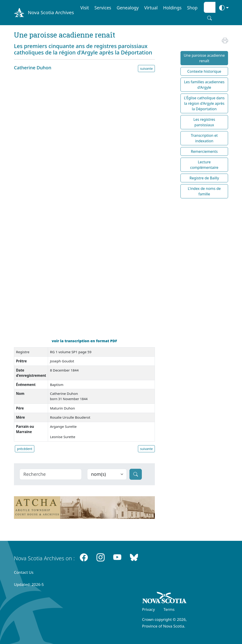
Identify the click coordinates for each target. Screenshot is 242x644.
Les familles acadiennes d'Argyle (204, 85)
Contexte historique (204, 71)
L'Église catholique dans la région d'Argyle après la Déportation (204, 103)
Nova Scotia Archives (51, 12)
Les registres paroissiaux (204, 122)
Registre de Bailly (204, 178)
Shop (192, 8)
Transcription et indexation (204, 138)
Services (103, 8)
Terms (169, 609)
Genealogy (128, 8)
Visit (85, 8)
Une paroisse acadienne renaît (204, 58)
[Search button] (210, 18)
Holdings (172, 8)
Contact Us (24, 572)
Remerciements (204, 151)
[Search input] (210, 7)
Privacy (148, 609)
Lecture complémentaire (204, 165)
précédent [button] (25, 449)
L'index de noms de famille (204, 191)
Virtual (151, 8)
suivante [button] (146, 69)
